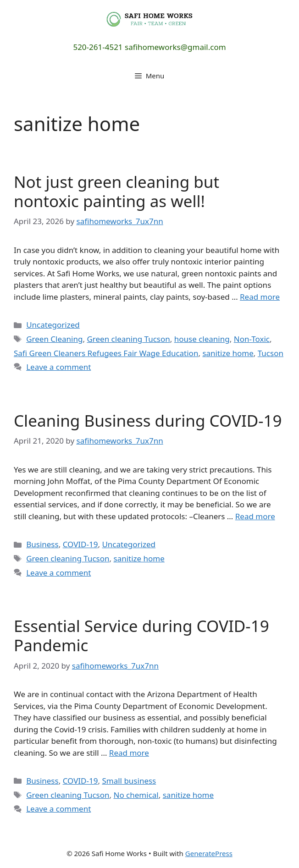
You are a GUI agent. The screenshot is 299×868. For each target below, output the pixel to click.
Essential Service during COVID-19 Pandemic (141, 635)
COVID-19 (80, 544)
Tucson (271, 353)
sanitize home (228, 353)
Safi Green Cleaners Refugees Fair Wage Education (106, 353)
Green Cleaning (54, 339)
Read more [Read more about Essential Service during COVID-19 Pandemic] (129, 753)
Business (42, 544)
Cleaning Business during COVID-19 (148, 420)
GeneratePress (209, 853)
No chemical (136, 795)
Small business (129, 781)
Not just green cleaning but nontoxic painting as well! (116, 191)
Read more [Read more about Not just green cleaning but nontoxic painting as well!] (260, 297)
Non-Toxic (252, 339)
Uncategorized (53, 325)
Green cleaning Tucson (128, 339)
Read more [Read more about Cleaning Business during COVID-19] (255, 516)
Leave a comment (58, 367)
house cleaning (202, 339)
